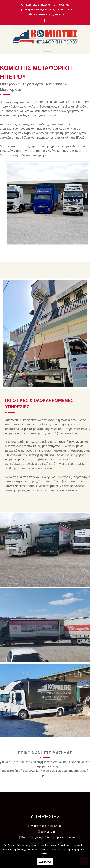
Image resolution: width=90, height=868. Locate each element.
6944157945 (63, 5)
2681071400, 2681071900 (38, 5)
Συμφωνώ (45, 862)
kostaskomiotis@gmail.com (49, 14)
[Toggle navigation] (45, 51)
